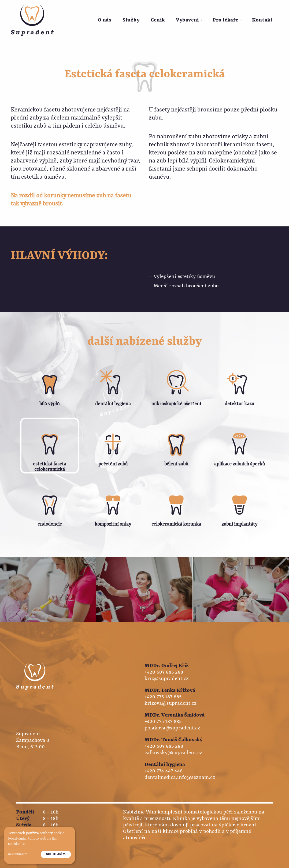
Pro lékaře (225, 20)
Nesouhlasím (18, 854)
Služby (131, 20)
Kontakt (262, 20)
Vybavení (187, 20)
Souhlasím (56, 854)
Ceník (158, 20)
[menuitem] (105, 20)
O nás (105, 20)
